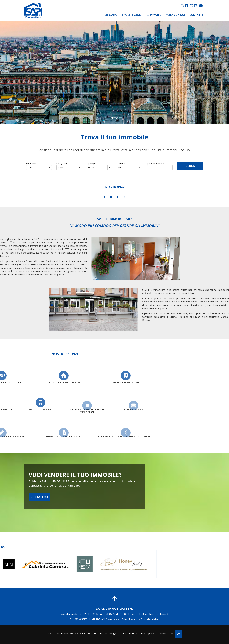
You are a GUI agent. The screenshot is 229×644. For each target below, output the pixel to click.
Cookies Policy (121, 619)
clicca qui (168, 634)
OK (179, 634)
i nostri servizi (132, 15)
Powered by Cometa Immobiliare (144, 619)
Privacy (109, 619)
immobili (154, 15)
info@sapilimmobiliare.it (152, 614)
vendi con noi (175, 15)
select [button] (49, 168)
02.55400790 (118, 614)
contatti (196, 15)
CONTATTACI (39, 497)
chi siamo (111, 15)
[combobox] (37, 167)
